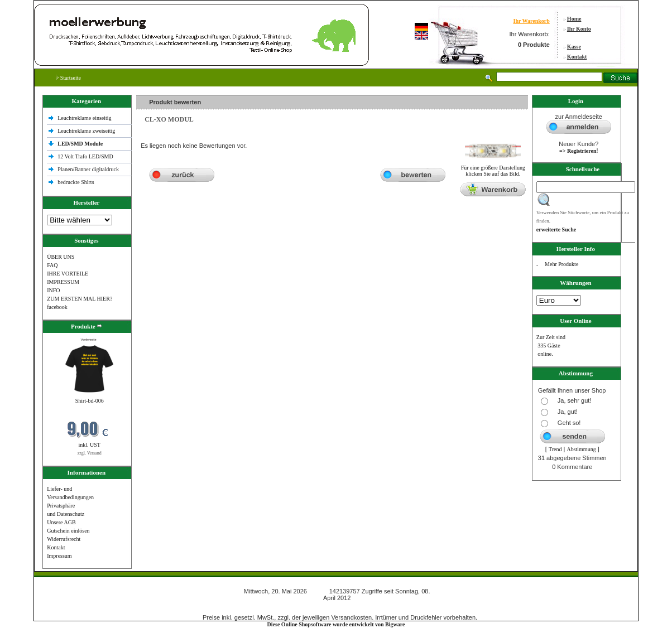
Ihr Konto (579, 29)
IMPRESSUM (63, 282)
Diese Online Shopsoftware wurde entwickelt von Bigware (336, 624)
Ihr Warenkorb (531, 21)
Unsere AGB (61, 522)
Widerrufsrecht (64, 539)
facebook (57, 307)
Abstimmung (581, 449)
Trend (555, 449)
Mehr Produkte (561, 264)
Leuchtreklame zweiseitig (87, 131)
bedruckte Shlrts (76, 182)
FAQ (52, 265)
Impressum (59, 556)
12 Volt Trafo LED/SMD (85, 156)
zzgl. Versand (90, 453)
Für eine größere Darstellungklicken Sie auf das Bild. (493, 168)
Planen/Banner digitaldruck (88, 169)
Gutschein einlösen (68, 531)
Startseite (68, 78)
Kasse (574, 47)
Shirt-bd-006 (90, 401)
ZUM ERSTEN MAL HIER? (80, 299)
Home (574, 19)
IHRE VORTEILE (68, 274)
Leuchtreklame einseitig (85, 118)
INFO (53, 290)
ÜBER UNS (61, 257)
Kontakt (577, 57)
